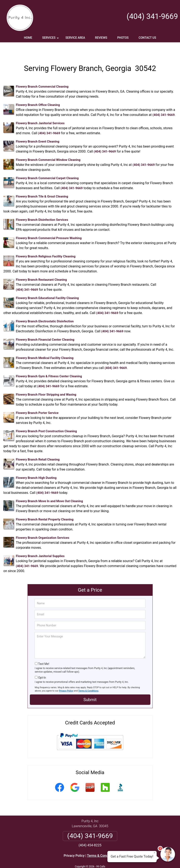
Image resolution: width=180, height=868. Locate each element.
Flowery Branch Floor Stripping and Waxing (46, 382)
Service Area (75, 38)
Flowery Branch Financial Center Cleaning (45, 327)
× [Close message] (155, 853)
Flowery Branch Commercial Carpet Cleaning (47, 166)
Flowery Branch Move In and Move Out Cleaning (49, 489)
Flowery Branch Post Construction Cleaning (46, 419)
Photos (123, 38)
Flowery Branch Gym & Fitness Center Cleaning (49, 364)
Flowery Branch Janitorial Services (40, 111)
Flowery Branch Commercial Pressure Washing (49, 226)
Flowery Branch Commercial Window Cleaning (48, 148)
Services (51, 39)
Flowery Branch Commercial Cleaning (42, 74)
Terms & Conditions (88, 679)
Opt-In (42, 665)
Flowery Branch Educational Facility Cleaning (47, 286)
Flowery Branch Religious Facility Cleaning (46, 244)
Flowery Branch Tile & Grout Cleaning (42, 184)
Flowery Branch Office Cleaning (38, 93)
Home (28, 38)
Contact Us (147, 38)
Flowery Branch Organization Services (43, 525)
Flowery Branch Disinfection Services (42, 207)
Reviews (101, 38)
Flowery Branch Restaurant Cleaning (41, 267)
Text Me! (44, 652)
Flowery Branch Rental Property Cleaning (45, 507)
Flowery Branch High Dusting (36, 466)
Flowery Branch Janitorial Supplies (40, 544)
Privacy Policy (66, 679)
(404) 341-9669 (152, 16)
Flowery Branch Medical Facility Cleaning (45, 346)
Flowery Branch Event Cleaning (38, 129)
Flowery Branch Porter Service (37, 401)
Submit (90, 687)
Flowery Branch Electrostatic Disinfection (45, 309)
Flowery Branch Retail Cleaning (38, 447)
